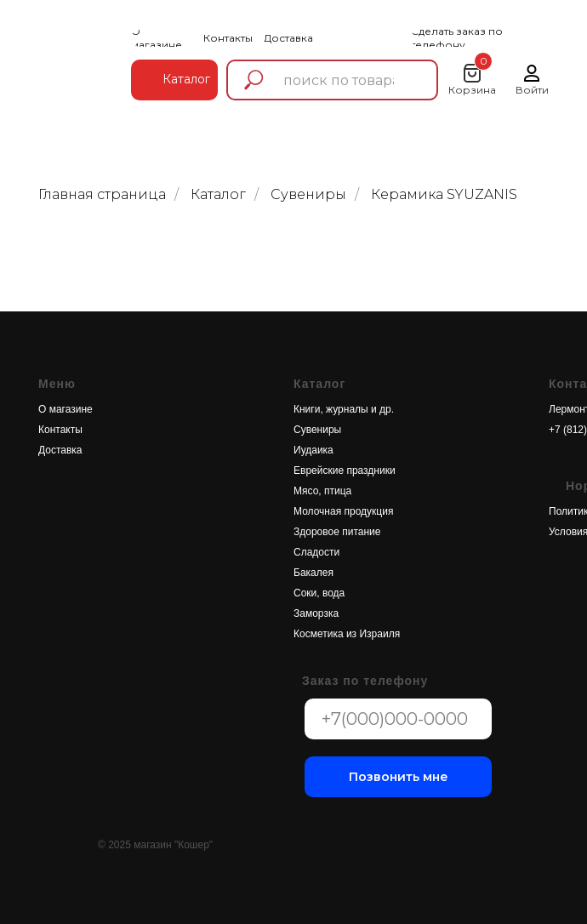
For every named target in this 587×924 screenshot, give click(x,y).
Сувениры (308, 194)
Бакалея (313, 573)
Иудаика (313, 450)
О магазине (66, 409)
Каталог (218, 194)
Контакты (60, 430)
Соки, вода (319, 593)
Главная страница (102, 194)
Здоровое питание (337, 532)
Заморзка (316, 613)
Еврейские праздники (345, 471)
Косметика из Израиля (347, 634)
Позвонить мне (399, 777)
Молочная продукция (343, 511)
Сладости (316, 552)
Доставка (60, 450)
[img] (72, 63)
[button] (484, 38)
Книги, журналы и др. (344, 409)
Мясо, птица (322, 491)
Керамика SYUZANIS (444, 194)
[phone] (398, 719)
